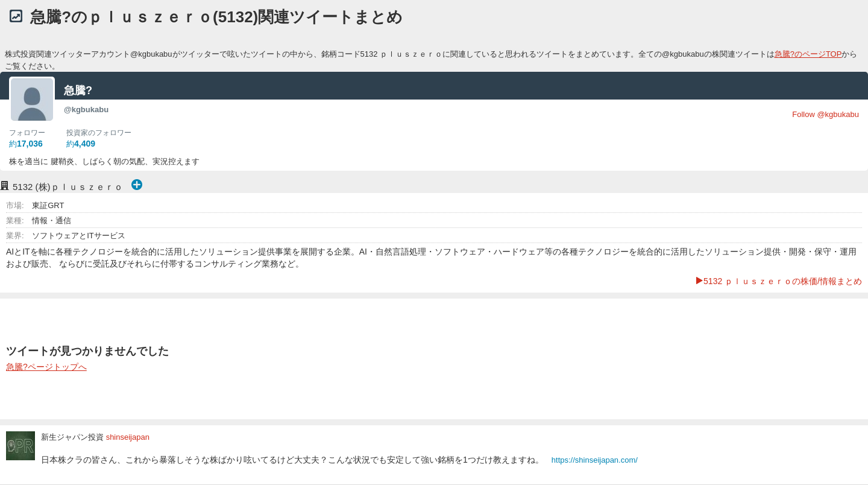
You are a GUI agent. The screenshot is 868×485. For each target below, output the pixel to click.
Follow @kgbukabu (826, 114)
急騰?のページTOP (808, 54)
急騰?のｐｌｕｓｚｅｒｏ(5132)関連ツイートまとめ (216, 17)
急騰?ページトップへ (46, 367)
